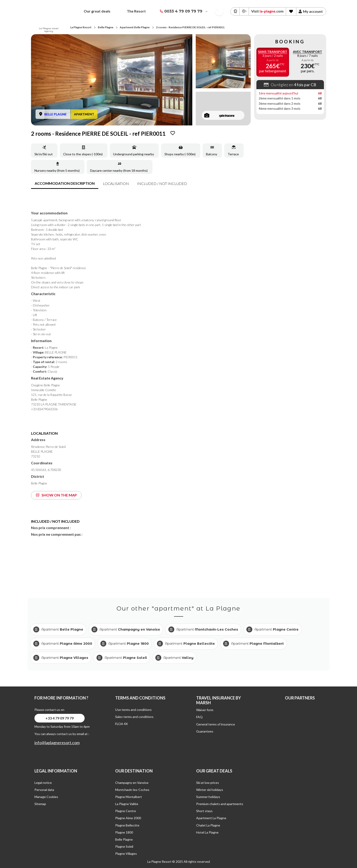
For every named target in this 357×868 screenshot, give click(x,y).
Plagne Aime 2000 (128, 818)
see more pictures (220, 115)
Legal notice (43, 783)
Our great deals (97, 11)
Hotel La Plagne (207, 832)
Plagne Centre (126, 811)
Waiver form (205, 710)
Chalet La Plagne (208, 825)
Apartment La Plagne (211, 818)
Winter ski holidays (210, 790)
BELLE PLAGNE (55, 114)
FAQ (199, 717)
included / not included (162, 183)
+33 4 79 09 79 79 (60, 718)
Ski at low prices (208, 783)
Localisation (116, 183)
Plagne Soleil (124, 846)
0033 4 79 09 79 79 (183, 11)
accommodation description (65, 183)
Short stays (204, 811)
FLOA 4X (121, 724)
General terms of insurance (216, 724)
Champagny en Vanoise (132, 783)
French (217, 10)
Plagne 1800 (124, 832)
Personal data (44, 790)
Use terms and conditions (133, 710)
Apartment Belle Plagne (135, 27)
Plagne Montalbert (129, 797)
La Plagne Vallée (127, 804)
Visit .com (267, 11)
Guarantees (205, 731)
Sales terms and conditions (134, 717)
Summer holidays (208, 797)
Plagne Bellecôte (127, 825)
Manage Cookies (46, 797)
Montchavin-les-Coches (132, 790)
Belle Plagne (106, 27)
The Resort (136, 11)
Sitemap (40, 804)
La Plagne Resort (81, 27)
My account (311, 11)
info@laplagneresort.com (57, 743)
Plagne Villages (126, 854)
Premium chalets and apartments (220, 804)
